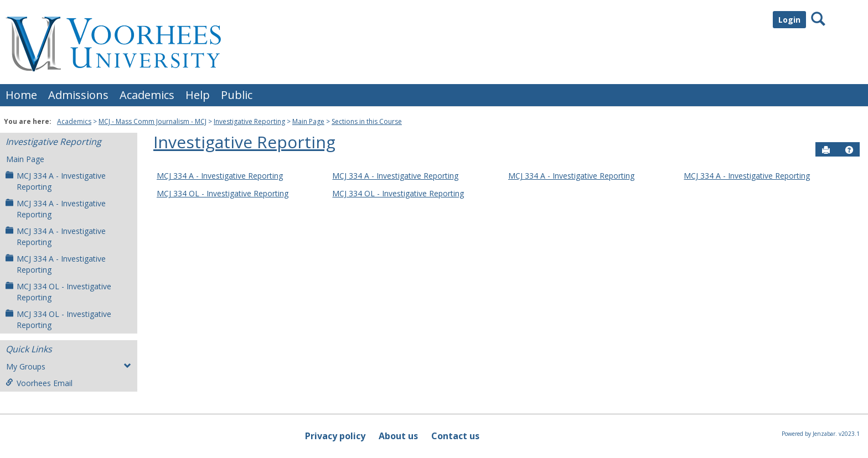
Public (237, 95)
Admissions (78, 95)
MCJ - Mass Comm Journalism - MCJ (153, 121)
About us (398, 436)
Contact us (455, 436)
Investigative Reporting (249, 121)
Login (789, 20)
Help (198, 95)
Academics (147, 95)
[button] (849, 150)
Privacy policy (335, 436)
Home (21, 95)
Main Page (308, 121)
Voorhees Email (39, 383)
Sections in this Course (367, 121)
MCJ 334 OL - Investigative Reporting (58, 292)
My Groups (69, 366)
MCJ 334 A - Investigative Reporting (56, 181)
